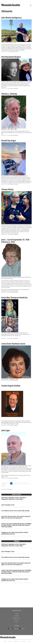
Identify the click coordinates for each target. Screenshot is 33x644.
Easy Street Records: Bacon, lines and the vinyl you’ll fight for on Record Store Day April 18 (16, 517)
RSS (10, 629)
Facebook (15, 629)
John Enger (6, 430)
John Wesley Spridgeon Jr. (12, 18)
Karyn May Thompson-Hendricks (15, 298)
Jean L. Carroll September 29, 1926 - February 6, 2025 (16, 241)
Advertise (17, 616)
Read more (4, 51)
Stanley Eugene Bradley (11, 386)
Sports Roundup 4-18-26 (8, 505)
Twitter (22, 629)
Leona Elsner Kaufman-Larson (13, 344)
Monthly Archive (16, 618)
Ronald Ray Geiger (9, 141)
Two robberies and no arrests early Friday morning (15, 511)
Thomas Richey (7, 189)
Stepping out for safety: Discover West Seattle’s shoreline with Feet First (15, 533)
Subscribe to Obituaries (7, 489)
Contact (17, 614)
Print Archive (16, 620)
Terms (16, 622)
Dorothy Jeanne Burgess (11, 57)
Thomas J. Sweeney (9, 94)
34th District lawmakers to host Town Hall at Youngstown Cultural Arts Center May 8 (14, 498)
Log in (8, 51)
